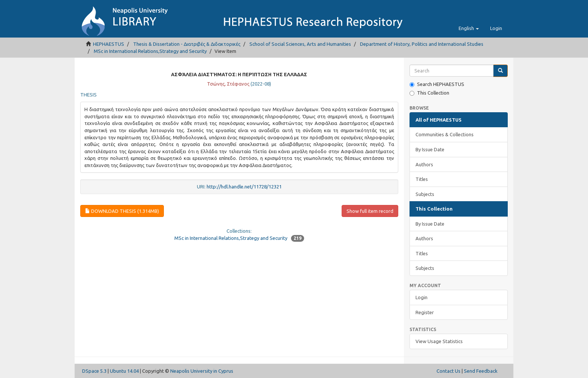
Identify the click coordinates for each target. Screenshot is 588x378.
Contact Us (448, 371)
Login (421, 297)
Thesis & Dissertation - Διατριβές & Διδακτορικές (187, 44)
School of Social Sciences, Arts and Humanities (300, 44)
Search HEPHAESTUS (437, 84)
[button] (469, 28)
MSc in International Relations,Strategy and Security (150, 51)
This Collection (429, 93)
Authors (424, 164)
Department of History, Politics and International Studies (422, 44)
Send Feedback (481, 371)
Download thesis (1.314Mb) (122, 211)
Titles (422, 179)
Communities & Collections (445, 134)
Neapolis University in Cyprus (202, 371)
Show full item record (370, 211)
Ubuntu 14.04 (124, 371)
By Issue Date (430, 149)
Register (425, 312)
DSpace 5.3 (94, 371)
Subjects (425, 194)
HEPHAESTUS (109, 44)
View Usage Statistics (439, 341)
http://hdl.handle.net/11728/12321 (244, 187)
